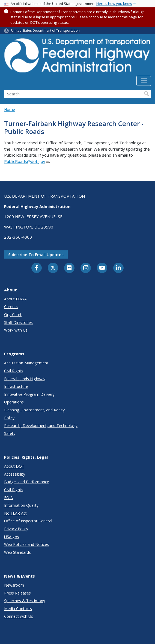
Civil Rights (14, 371)
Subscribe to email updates (36, 254)
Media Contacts (18, 609)
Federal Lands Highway (25, 379)
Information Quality (21, 505)
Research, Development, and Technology (41, 425)
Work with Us (16, 330)
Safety (10, 433)
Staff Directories (18, 322)
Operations (14, 402)
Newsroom (14, 585)
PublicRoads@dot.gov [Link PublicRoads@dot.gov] (27, 161)
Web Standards (17, 552)
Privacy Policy (16, 529)
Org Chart (13, 314)
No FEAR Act (15, 513)
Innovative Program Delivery (29, 394)
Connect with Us (19, 616)
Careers (11, 307)
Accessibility (15, 474)
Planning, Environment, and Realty (34, 410)
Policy (9, 418)
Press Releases (17, 593)
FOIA (8, 498)
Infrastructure (16, 386)
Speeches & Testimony (25, 601)
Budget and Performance (27, 482)
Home (10, 109)
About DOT (14, 466)
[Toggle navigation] (144, 81)
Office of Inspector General (28, 521)
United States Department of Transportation (45, 30)
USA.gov (12, 537)
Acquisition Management (26, 363)
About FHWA (15, 299)
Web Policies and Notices (26, 544)
